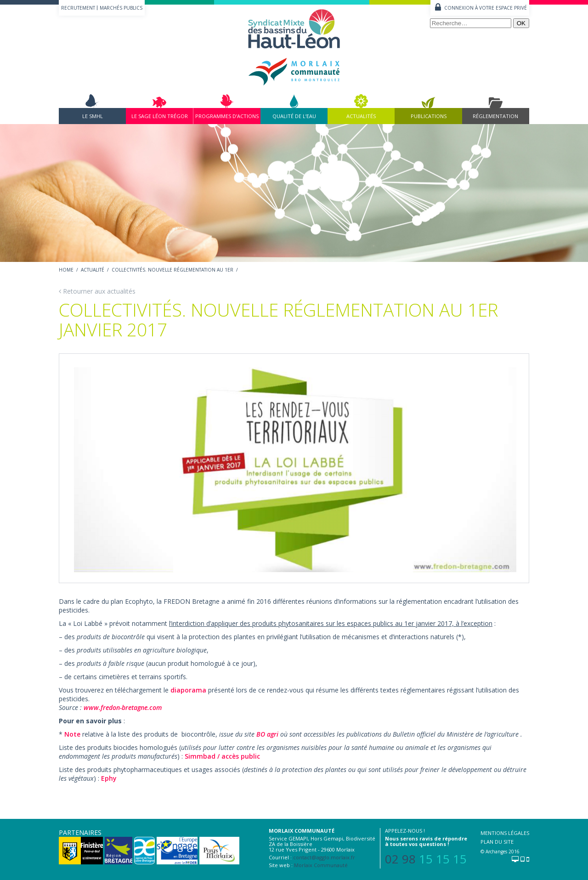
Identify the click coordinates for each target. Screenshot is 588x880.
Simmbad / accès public (222, 756)
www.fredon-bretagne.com (123, 707)
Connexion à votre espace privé (486, 8)
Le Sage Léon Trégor (160, 116)
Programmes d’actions (227, 116)
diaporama (188, 690)
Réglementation (495, 116)
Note (72, 734)
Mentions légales (505, 833)
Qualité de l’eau (294, 116)
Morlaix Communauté (321, 865)
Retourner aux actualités (97, 291)
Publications (429, 116)
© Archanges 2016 (500, 852)
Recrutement (78, 8)
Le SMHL (93, 116)
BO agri (267, 734)
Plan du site (497, 842)
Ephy (110, 778)
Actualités (361, 116)
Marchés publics (121, 8)
